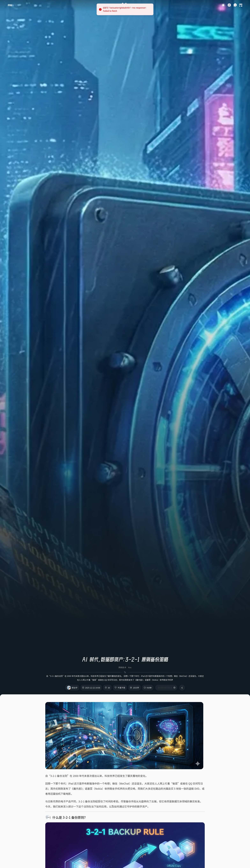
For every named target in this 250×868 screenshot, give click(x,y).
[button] (235, 5)
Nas (130, 667)
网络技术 (122, 667)
